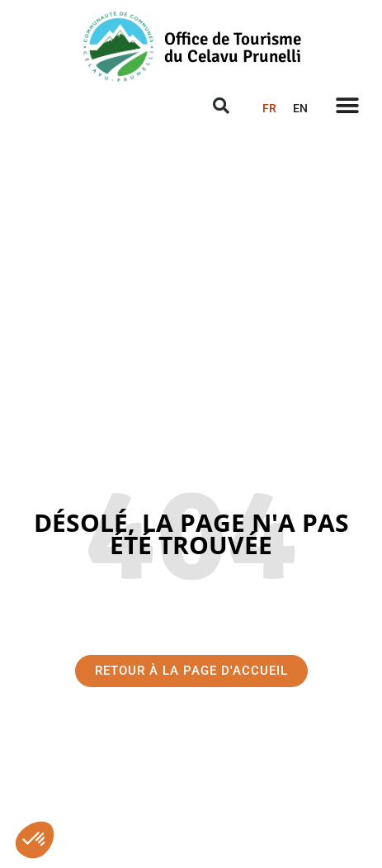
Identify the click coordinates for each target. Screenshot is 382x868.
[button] (35, 840)
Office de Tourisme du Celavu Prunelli (233, 47)
